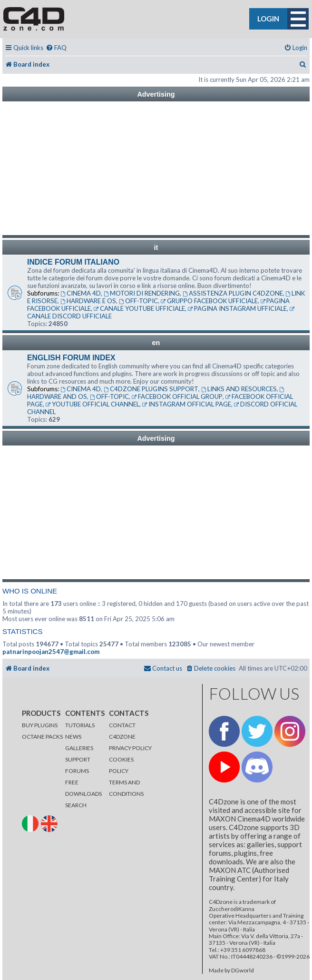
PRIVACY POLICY (130, 748)
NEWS (73, 737)
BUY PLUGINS (40, 725)
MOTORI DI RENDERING (142, 293)
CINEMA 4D (81, 293)
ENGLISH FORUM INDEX (71, 358)
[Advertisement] (156, 168)
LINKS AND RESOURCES (239, 389)
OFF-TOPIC (138, 301)
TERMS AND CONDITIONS (126, 788)
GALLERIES (79, 748)
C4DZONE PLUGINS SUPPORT (151, 389)
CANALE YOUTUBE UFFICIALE (139, 308)
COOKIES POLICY (121, 765)
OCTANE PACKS (42, 737)
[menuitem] (56, 48)
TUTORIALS (80, 725)
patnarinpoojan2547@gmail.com (51, 652)
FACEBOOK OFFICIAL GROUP (177, 396)
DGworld (243, 970)
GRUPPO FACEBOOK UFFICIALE (209, 301)
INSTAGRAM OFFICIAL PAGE (187, 404)
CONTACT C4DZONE (122, 731)
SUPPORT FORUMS (78, 765)
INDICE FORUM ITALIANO (73, 262)
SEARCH (76, 805)
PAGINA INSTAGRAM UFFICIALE (237, 308)
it (156, 247)
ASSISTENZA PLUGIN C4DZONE (233, 293)
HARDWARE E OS (88, 301)
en (156, 343)
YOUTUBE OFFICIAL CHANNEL (93, 404)
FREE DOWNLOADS (83, 788)
